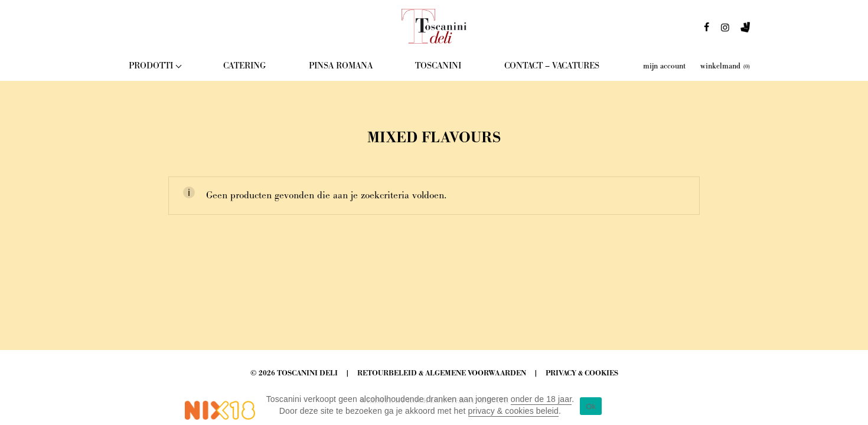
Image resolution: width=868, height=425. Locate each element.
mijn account (664, 66)
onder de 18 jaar (541, 399)
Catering (244, 66)
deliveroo (745, 31)
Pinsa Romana (341, 66)
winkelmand (725, 66)
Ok (591, 406)
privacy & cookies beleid (514, 411)
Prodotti (151, 66)
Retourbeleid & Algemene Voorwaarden (442, 373)
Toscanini (438, 66)
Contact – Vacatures (552, 66)
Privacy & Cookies (582, 373)
